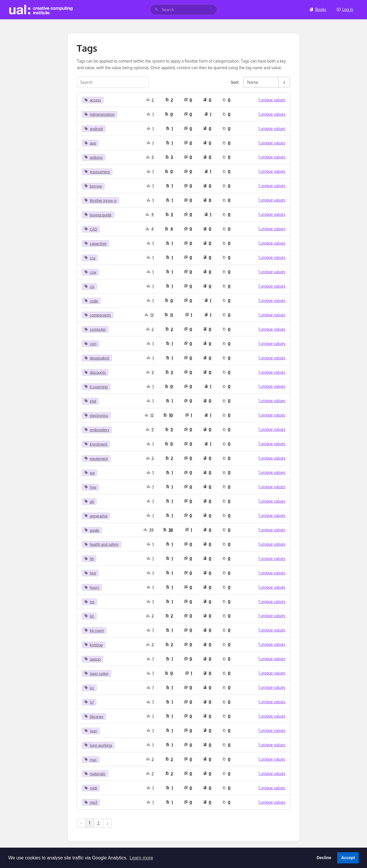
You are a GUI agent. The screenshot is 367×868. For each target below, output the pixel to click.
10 (168, 415)
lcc (89, 688)
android (94, 129)
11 (168, 315)
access (93, 100)
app (90, 143)
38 (168, 530)
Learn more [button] (141, 858)
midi (91, 788)
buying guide (98, 215)
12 (149, 415)
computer (95, 329)
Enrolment (96, 444)
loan (91, 731)
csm (90, 344)
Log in (345, 9)
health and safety (101, 544)
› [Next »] (107, 823)
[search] (183, 10)
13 (149, 315)
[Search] (157, 10)
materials (95, 774)
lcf (89, 702)
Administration (99, 114)
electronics (96, 415)
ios (89, 602)
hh (89, 559)
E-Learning (96, 387)
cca (90, 258)
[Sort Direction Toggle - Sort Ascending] (284, 82)
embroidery (97, 430)
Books (318, 9)
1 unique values (272, 100)
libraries (94, 716)
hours (92, 587)
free (90, 487)
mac (91, 759)
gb (89, 501)
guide (92, 530)
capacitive (95, 243)
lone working (98, 745)
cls (89, 286)
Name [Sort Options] (253, 82)
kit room (94, 630)
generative (96, 516)
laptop (92, 659)
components (97, 315)
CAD (91, 229)
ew (89, 473)
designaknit (97, 358)
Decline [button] (324, 858)
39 (149, 530)
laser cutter (96, 673)
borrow (93, 186)
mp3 (91, 802)
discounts (95, 372)
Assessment (97, 172)
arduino (93, 157)
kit (89, 616)
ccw (90, 272)
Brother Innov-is (100, 200)
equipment (96, 458)
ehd (90, 401)
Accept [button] (348, 858)
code (91, 301)
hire (90, 573)
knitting (93, 645)
